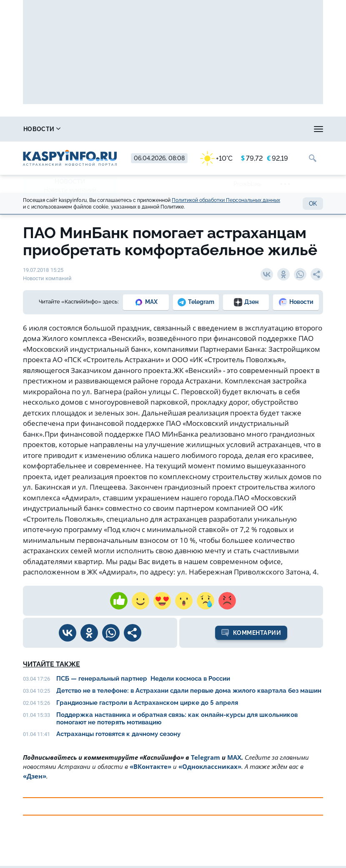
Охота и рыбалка (186, 129)
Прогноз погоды (268, 129)
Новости (42, 129)
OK (313, 204)
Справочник (109, 129)
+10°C (216, 158)
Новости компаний (70, 190)
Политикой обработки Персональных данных (226, 200)
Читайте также (51, 664)
